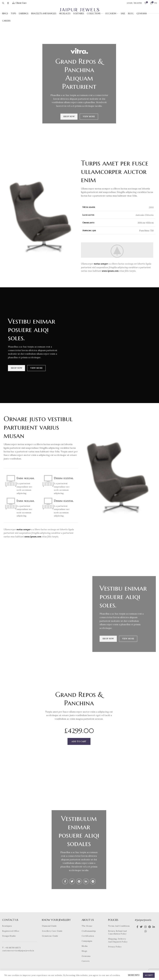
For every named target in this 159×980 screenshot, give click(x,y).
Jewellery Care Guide (52, 931)
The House (87, 926)
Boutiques (7, 926)
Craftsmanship (89, 931)
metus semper (101, 264)
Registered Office (11, 931)
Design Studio (9, 936)
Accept (149, 975)
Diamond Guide (49, 926)
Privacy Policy (115, 947)
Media (85, 946)
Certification (88, 936)
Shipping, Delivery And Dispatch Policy (118, 940)
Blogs (84, 951)
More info (134, 975)
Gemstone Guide (50, 936)
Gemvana (86, 956)
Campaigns (87, 941)
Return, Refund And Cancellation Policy (117, 932)
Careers (86, 961)
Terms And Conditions (119, 926)
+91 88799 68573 (13, 948)
